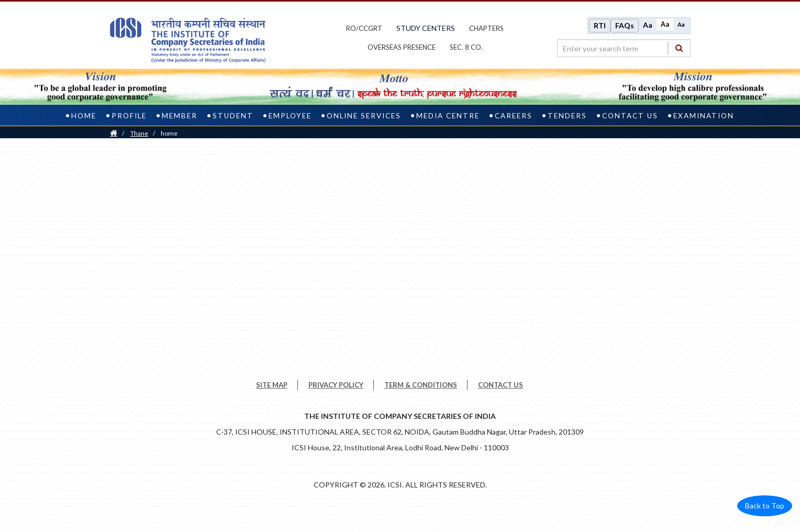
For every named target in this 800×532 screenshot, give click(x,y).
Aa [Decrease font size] (681, 24)
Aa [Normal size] (665, 24)
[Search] (679, 48)
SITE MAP (272, 385)
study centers (426, 28)
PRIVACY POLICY (336, 385)
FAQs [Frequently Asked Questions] (625, 25)
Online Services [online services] (364, 116)
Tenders (567, 116)
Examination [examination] (704, 116)
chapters (486, 28)
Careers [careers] (514, 116)
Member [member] (180, 116)
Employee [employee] (290, 116)
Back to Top (765, 506)
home (169, 133)
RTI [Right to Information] (600, 25)
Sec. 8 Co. (466, 47)
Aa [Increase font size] (648, 25)
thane (139, 133)
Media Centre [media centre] (448, 116)
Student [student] (233, 116)
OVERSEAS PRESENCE (402, 47)
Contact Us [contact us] (630, 116)
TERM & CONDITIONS (421, 385)
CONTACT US (501, 385)
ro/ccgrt (364, 28)
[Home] (114, 133)
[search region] (624, 48)
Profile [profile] (129, 116)
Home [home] (84, 116)
